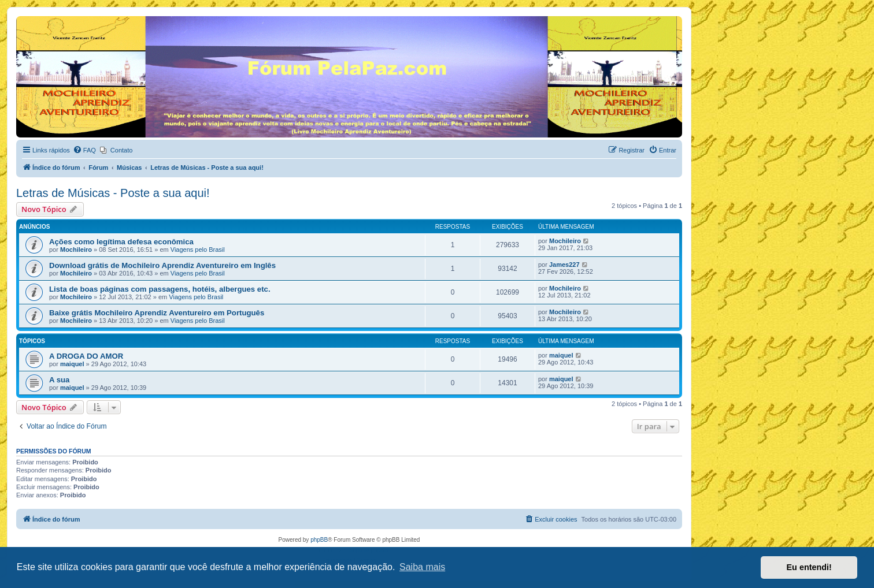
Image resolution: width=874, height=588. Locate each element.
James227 (564, 265)
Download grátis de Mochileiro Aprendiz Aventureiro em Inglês (162, 265)
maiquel (72, 364)
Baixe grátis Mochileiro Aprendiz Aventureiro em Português (157, 313)
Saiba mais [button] (422, 567)
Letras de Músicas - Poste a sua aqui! (113, 193)
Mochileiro (76, 250)
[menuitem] (84, 150)
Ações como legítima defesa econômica (121, 242)
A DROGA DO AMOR (86, 356)
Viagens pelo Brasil (198, 250)
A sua (59, 380)
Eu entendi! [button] (809, 567)
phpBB (319, 540)
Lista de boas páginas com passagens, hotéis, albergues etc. (160, 289)
